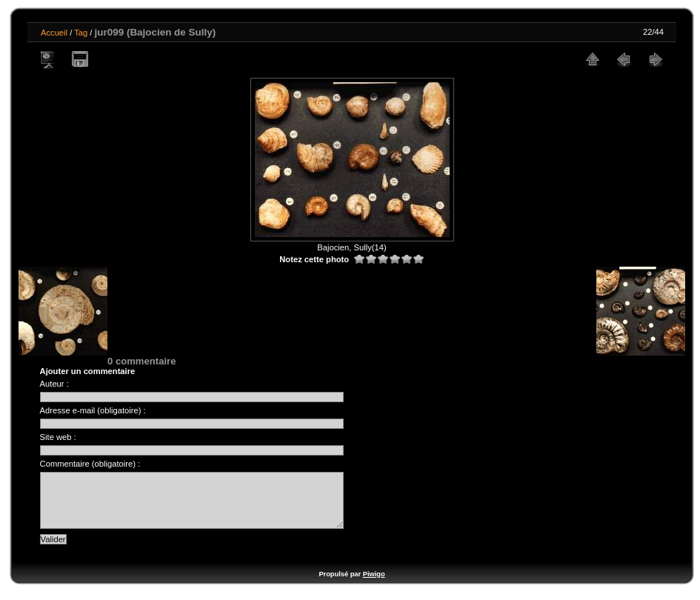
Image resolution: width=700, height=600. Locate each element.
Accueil (54, 33)
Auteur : (54, 384)
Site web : (58, 437)
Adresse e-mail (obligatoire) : (93, 410)
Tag (81, 33)
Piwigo (374, 585)
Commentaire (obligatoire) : (90, 464)
